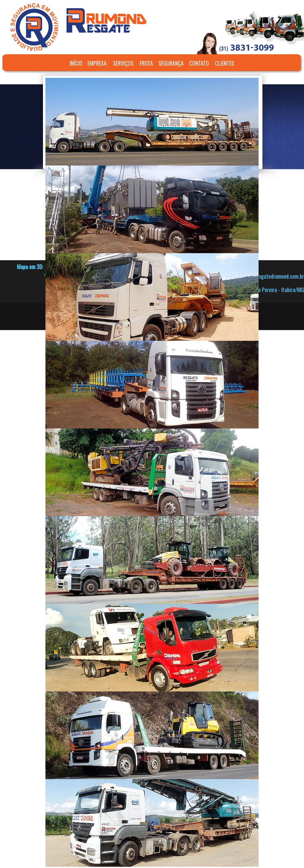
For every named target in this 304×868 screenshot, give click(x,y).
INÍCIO (76, 63)
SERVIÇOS (123, 63)
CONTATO (199, 63)
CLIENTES (225, 63)
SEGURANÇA (171, 63)
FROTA (146, 63)
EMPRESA (97, 63)
